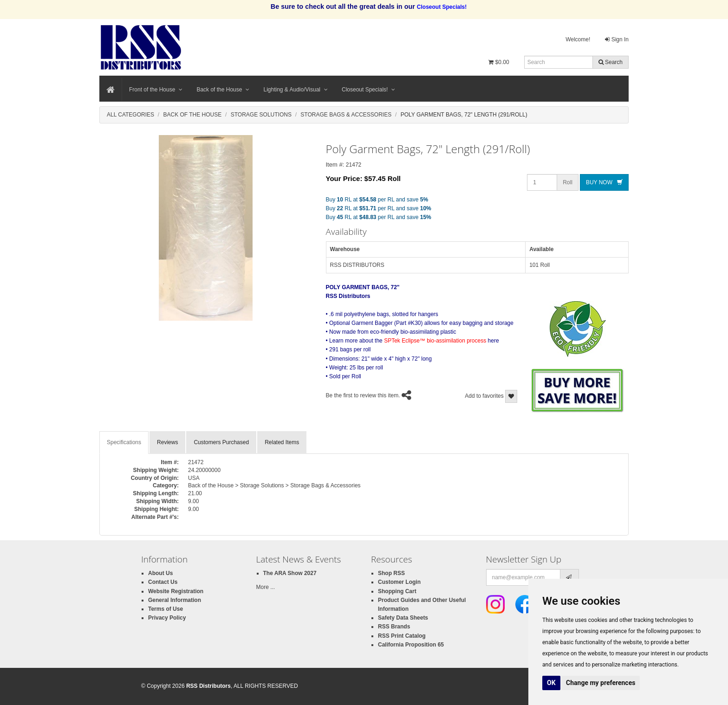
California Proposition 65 (411, 645)
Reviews (167, 442)
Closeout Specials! (368, 90)
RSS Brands (394, 627)
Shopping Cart (397, 591)
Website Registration (176, 591)
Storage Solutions (261, 115)
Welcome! (578, 39)
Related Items (282, 442)
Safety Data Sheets (403, 618)
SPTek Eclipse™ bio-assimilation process (435, 341)
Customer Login (399, 582)
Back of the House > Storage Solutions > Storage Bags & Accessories (274, 485)
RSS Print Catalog (402, 636)
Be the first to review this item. (363, 396)
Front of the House (156, 90)
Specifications (124, 442)
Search (611, 62)
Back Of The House (192, 115)
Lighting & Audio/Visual (296, 90)
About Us (160, 573)
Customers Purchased (221, 442)
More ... (266, 587)
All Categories (130, 115)
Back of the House (223, 90)
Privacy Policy (167, 618)
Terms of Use (166, 609)
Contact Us (163, 582)
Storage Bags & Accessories (346, 115)
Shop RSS (391, 573)
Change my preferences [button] (601, 683)
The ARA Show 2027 (290, 573)
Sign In (617, 39)
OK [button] (551, 683)
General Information (175, 600)
